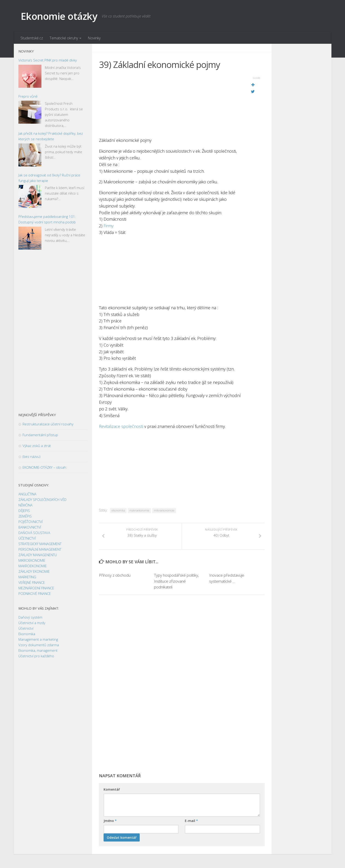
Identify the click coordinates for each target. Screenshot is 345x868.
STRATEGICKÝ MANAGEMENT (40, 544)
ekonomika (118, 510)
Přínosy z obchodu (115, 575)
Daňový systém (30, 617)
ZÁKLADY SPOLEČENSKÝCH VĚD (42, 500)
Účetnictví (26, 628)
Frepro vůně (28, 96)
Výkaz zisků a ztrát (37, 446)
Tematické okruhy (64, 38)
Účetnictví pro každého (36, 656)
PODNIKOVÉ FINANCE (35, 593)
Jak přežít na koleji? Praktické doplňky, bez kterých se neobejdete (51, 136)
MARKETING (27, 577)
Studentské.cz (32, 38)
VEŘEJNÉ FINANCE (32, 582)
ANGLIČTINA (27, 494)
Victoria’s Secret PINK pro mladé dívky (48, 60)
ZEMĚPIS (25, 516)
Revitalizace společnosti (122, 426)
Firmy (109, 226)
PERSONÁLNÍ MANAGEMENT (40, 549)
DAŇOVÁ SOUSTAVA (34, 533)
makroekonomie (139, 510)
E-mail (191, 821)
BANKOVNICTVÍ (30, 527)
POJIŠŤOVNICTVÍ (30, 522)
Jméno (110, 821)
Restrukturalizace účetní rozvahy (48, 424)
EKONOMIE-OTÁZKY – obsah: (45, 467)
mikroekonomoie (164, 510)
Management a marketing (38, 639)
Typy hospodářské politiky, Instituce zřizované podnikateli (177, 581)
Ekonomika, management (38, 650)
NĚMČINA (25, 505)
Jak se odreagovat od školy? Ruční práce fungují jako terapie (49, 178)
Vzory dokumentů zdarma (39, 645)
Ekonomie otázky (59, 16)
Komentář (112, 789)
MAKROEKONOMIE (33, 566)
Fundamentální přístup (40, 435)
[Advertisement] (170, 105)
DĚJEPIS (24, 511)
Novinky (94, 38)
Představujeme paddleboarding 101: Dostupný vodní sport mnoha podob (47, 219)
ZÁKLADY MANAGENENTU (38, 555)
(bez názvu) (32, 456)
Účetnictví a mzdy (32, 623)
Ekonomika (27, 634)
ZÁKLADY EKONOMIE (34, 571)
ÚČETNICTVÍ (27, 538)
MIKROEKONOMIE (32, 560)
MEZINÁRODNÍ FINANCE (36, 588)
